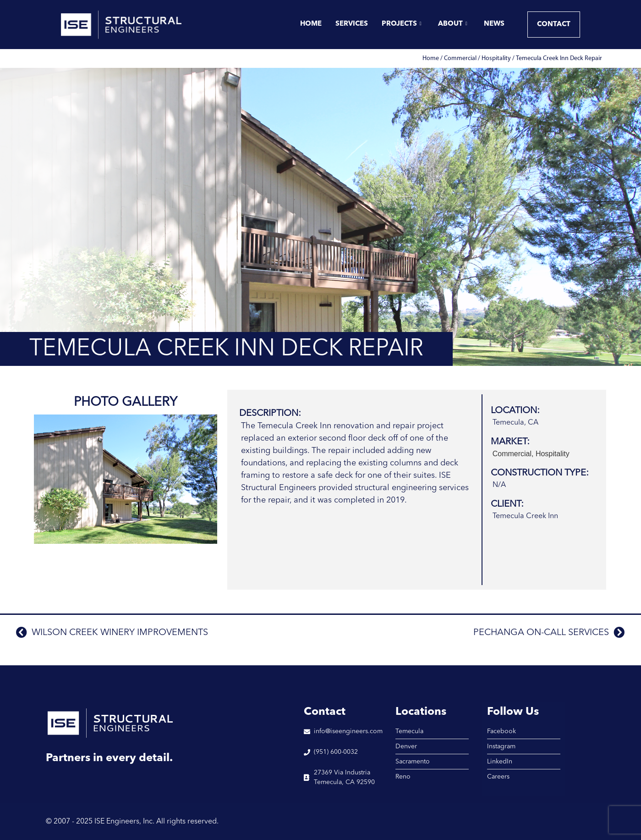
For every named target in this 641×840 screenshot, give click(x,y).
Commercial (460, 58)
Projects (402, 25)
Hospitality (496, 58)
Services (352, 24)
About (453, 25)
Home (311, 24)
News (494, 24)
